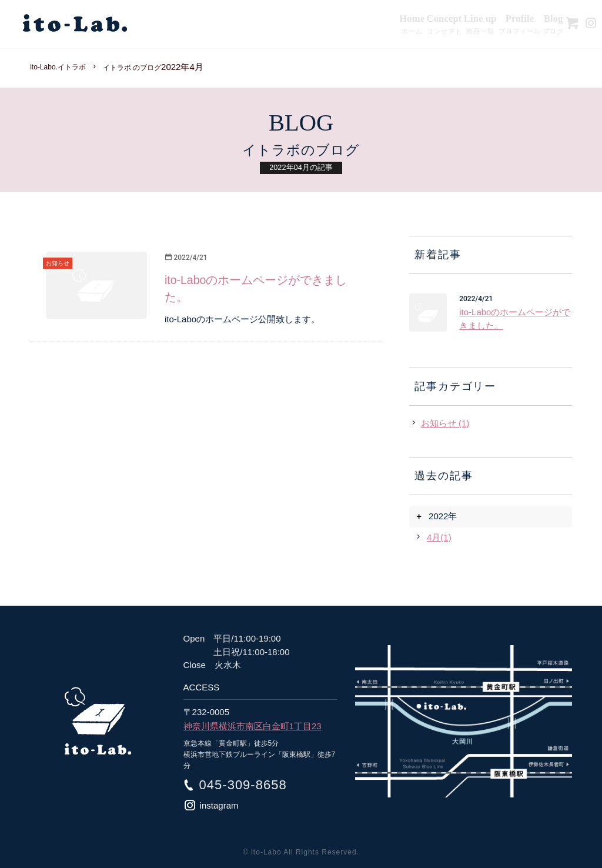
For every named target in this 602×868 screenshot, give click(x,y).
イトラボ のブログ (132, 68)
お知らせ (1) (445, 423)
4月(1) (439, 537)
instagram (219, 805)
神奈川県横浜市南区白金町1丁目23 (252, 726)
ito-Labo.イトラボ (58, 67)
